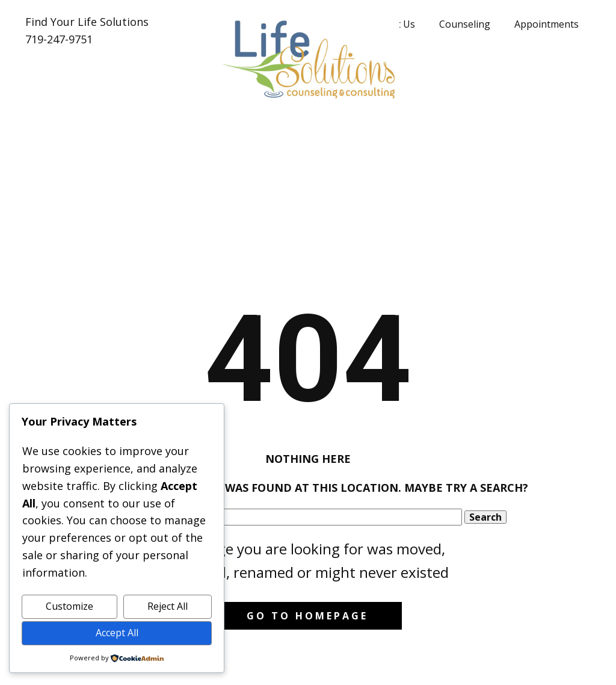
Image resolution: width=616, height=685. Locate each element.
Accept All (117, 633)
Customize (69, 606)
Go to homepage (307, 616)
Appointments (547, 24)
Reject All (168, 606)
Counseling (465, 24)
